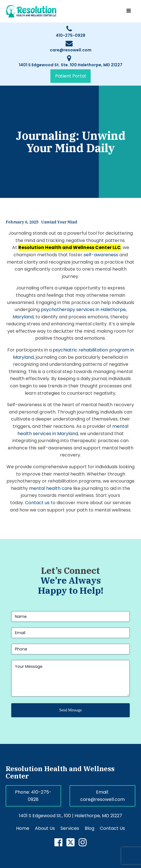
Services (70, 828)
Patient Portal (70, 76)
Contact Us (112, 828)
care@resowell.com (71, 50)
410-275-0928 (70, 35)
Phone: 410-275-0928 (33, 796)
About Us (45, 828)
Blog (89, 828)
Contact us (37, 503)
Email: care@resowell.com (102, 796)
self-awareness (101, 255)
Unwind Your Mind (59, 222)
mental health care (51, 488)
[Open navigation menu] (129, 11)
